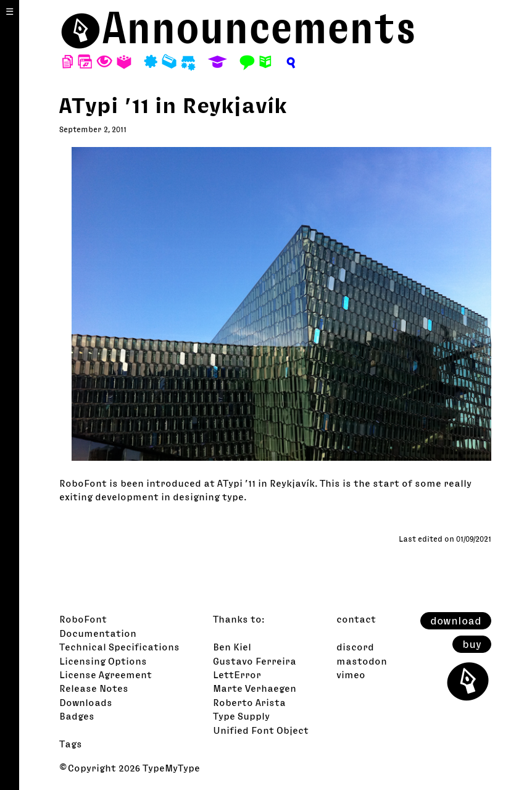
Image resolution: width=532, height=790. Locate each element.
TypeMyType (171, 768)
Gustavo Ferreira (255, 661)
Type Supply (241, 716)
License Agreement (106, 674)
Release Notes (94, 688)
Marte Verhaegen (255, 688)
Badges (77, 716)
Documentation (98, 633)
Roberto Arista (249, 702)
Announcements (259, 27)
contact (356, 619)
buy (472, 644)
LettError (237, 674)
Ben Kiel (232, 647)
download (456, 621)
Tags (71, 744)
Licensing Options (103, 661)
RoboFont (83, 619)
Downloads (86, 702)
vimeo (351, 674)
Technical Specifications (119, 647)
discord (355, 647)
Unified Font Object (261, 730)
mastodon (362, 661)
